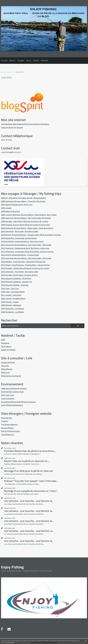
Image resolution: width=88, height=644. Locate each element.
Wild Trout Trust (8, 395)
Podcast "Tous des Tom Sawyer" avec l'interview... (31, 481)
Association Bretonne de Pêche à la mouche (18, 402)
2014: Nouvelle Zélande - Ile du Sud (15, 285)
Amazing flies (7, 418)
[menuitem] (5, 61)
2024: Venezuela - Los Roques (13, 312)
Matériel (44, 60)
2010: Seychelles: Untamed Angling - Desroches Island (22, 241)
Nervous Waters (7, 428)
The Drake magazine (9, 424)
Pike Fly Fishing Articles (10, 431)
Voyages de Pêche (8, 362)
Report (12, 60)
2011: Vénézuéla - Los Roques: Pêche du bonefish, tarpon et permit (27, 252)
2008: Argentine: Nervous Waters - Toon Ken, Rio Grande (23, 201)
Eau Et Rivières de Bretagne (12, 405)
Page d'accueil (7, 72)
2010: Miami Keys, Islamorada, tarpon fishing (19, 238)
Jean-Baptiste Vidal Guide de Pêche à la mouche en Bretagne (25, 124)
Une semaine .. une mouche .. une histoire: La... (29, 531)
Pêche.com (5, 372)
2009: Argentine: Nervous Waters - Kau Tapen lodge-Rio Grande (26, 218)
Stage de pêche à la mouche (12, 127)
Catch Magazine (7, 435)
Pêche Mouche (7, 369)
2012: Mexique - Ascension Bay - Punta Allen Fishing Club (23, 262)
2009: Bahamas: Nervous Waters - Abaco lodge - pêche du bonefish (27, 228)
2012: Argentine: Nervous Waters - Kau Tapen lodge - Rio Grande (26, 258)
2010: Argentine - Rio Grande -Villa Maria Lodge (20, 231)
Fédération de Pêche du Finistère (14, 388)
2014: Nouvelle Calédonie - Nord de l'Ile (16, 282)
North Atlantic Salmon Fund (12, 392)
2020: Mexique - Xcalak (10, 302)
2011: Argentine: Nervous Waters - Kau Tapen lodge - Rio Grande (26, 245)
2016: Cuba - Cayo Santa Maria (13, 292)
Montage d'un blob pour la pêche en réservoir (29, 471)
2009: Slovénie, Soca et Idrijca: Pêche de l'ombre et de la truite (25, 225)
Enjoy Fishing (12, 567)
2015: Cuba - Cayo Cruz (10, 288)
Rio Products (6, 346)
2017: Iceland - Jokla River (11, 295)
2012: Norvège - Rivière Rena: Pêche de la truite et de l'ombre (25, 268)
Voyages (21, 60)
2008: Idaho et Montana (10, 211)
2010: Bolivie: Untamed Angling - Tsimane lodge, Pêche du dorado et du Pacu (31, 235)
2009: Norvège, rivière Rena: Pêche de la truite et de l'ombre (25, 221)
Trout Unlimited (8, 398)
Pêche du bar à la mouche (11, 376)
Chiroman (5, 366)
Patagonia (5, 343)
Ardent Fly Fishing (8, 350)
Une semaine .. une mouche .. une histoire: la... (29, 501)
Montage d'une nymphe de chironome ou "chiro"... (31, 491)
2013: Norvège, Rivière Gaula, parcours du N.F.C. (20, 275)
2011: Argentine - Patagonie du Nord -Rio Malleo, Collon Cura (25, 248)
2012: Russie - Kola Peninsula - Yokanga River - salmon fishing (25, 265)
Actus (29, 60)
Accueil (4, 60)
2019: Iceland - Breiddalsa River (13, 298)
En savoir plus (10, 642)
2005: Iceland (6, 208)
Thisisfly (4, 421)
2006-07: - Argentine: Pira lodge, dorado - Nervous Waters (24, 198)
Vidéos (36, 60)
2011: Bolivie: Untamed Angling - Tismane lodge (20, 255)
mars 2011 (20, 72)
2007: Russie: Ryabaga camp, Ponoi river (17, 205)
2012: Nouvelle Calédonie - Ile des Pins (16, 278)
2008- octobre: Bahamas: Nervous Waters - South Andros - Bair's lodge (29, 215)
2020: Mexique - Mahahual (11, 305)
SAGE (3, 340)
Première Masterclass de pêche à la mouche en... (30, 451)
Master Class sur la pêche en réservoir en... (27, 461)
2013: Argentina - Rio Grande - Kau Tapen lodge (20, 272)
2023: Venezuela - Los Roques (13, 309)
